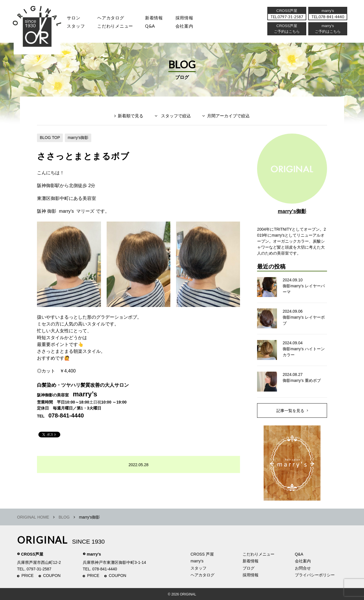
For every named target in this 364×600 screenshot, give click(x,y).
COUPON (52, 576)
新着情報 (251, 561)
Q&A (154, 27)
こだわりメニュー (258, 554)
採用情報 (190, 18)
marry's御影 (78, 138)
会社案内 (190, 27)
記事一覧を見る (290, 410)
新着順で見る (131, 116)
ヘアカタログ (113, 18)
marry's (94, 554)
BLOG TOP (50, 138)
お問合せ (303, 568)
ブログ (249, 568)
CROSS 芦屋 (202, 554)
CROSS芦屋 (32, 554)
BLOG (64, 517)
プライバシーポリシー (315, 575)
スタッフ (77, 27)
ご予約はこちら (327, 33)
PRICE (27, 576)
